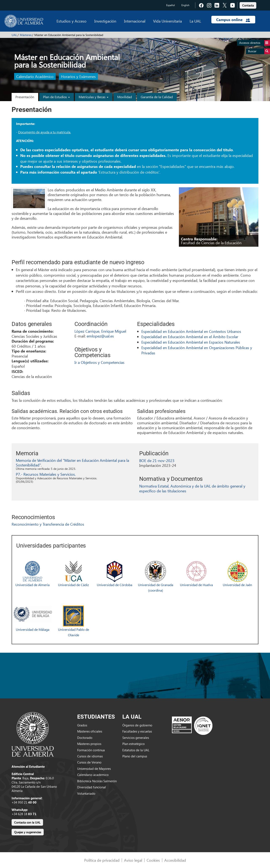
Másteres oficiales (90, 731)
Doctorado (85, 738)
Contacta (248, 5)
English (185, 5)
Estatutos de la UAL (136, 750)
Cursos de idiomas (90, 756)
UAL (14, 35)
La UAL (195, 21)
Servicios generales (136, 738)
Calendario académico (93, 775)
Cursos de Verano (89, 762)
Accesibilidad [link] (175, 860)
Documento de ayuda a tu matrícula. (45, 132)
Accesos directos (255, 43)
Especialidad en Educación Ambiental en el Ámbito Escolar (190, 337)
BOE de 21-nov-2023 (157, 460)
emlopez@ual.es (100, 336)
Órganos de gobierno (137, 725)
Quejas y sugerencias (28, 832)
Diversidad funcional (92, 787)
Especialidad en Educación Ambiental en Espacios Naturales (191, 342)
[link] (248, 5)
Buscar (259, 51)
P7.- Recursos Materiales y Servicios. (46, 474)
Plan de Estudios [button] (56, 97)
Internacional (135, 21)
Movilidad (125, 97)
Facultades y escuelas (137, 731)
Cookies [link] (153, 860)
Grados (82, 725)
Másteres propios (89, 744)
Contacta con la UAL (27, 822)
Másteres (26, 35)
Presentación (25, 97)
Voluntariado (86, 793)
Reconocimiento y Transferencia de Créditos (48, 524)
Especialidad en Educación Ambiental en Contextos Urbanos (191, 331)
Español (171, 5)
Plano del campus (135, 756)
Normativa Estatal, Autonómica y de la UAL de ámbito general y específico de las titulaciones (192, 488)
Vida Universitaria (167, 21)
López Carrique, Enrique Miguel (100, 331)
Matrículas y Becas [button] (94, 97)
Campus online (233, 20)
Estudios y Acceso (72, 21)
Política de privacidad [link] (102, 860)
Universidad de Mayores (94, 769)
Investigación (105, 21)
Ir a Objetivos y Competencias (99, 362)
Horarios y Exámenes (78, 77)
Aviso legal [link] (133, 860)
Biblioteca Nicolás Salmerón (97, 781)
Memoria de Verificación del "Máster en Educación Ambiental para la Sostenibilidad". (72, 463)
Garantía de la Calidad (157, 97)
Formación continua (91, 750)
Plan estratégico (134, 744)
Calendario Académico (35, 77)
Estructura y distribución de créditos (129, 172)
